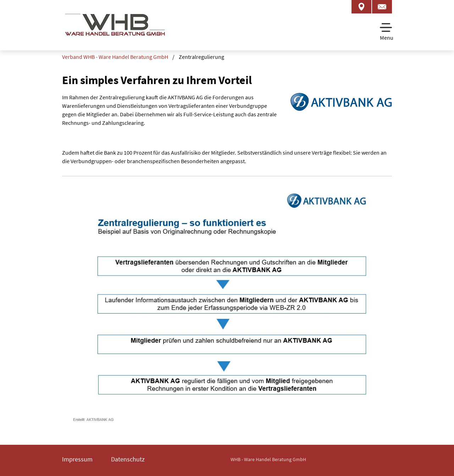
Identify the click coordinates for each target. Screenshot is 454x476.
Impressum (77, 459)
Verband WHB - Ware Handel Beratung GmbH (115, 57)
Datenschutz (128, 459)
